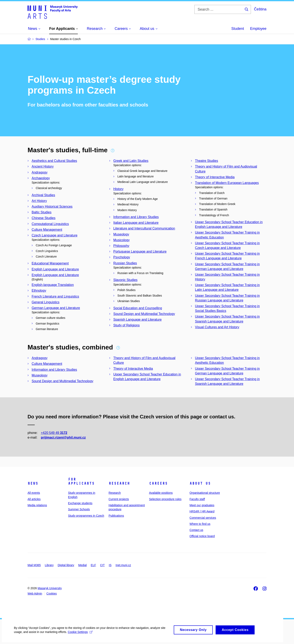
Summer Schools (79, 509)
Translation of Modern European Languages (227, 183)
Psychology (122, 257)
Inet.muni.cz (123, 565)
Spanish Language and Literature (138, 320)
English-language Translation (53, 285)
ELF (94, 565)
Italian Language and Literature (136, 223)
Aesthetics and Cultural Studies (54, 161)
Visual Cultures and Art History (217, 327)
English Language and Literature (55, 269)
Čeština (260, 9)
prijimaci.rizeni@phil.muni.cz (63, 437)
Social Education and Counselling (138, 308)
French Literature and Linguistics (55, 296)
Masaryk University (50, 588)
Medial (82, 565)
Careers (158, 483)
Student (238, 29)
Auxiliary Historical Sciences (52, 207)
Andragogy (40, 172)
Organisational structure (205, 493)
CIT (102, 565)
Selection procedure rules (165, 499)
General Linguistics (46, 302)
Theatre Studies (207, 161)
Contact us (196, 530)
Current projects (119, 499)
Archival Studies (43, 195)
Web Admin (35, 594)
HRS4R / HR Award (202, 511)
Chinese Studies (44, 218)
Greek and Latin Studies (131, 161)
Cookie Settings (81, 634)
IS (110, 565)
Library (49, 565)
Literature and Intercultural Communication (144, 228)
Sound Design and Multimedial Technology (144, 314)
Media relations (37, 505)
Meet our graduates (202, 505)
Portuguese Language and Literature (140, 251)
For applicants (81, 481)
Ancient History (43, 166)
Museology (121, 234)
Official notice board (202, 536)
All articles (34, 499)
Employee (258, 29)
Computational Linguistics (50, 224)
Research (119, 483)
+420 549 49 (54, 433)
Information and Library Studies (136, 217)
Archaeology (41, 178)
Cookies (52, 594)
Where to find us (200, 524)
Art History (39, 201)
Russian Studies (125, 263)
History (118, 189)
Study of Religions (126, 325)
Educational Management (50, 263)
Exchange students (80, 503)
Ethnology (39, 291)
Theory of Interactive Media (215, 177)
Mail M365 (34, 565)
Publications (116, 516)
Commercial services (203, 518)
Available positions (161, 493)
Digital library (66, 565)
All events (34, 493)
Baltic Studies (42, 212)
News (33, 483)
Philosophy (121, 246)
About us (200, 483)
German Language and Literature (56, 308)
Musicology (121, 240)
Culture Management (47, 230)
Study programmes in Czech (86, 516)
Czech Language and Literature (55, 235)
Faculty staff (197, 499)
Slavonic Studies (125, 280)
